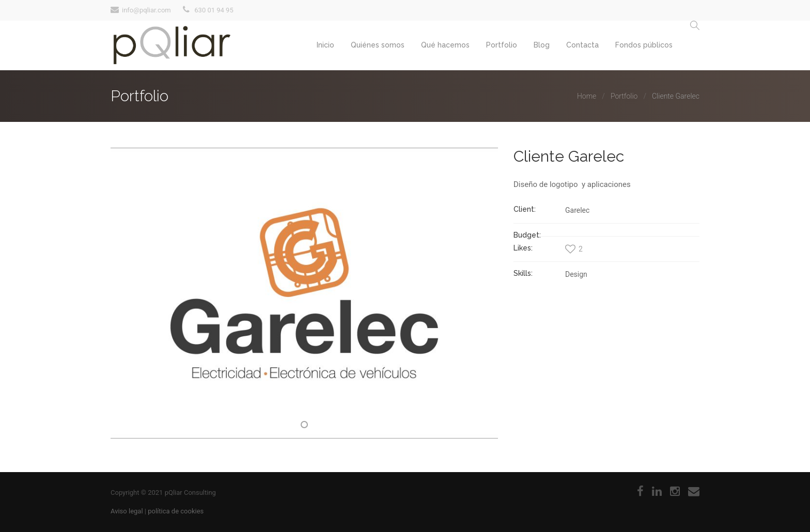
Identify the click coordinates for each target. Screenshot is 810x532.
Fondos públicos (644, 45)
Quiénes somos (378, 45)
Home (587, 96)
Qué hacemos (445, 45)
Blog (542, 45)
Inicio (325, 45)
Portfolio (502, 45)
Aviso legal (127, 511)
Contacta (582, 45)
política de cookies (176, 511)
